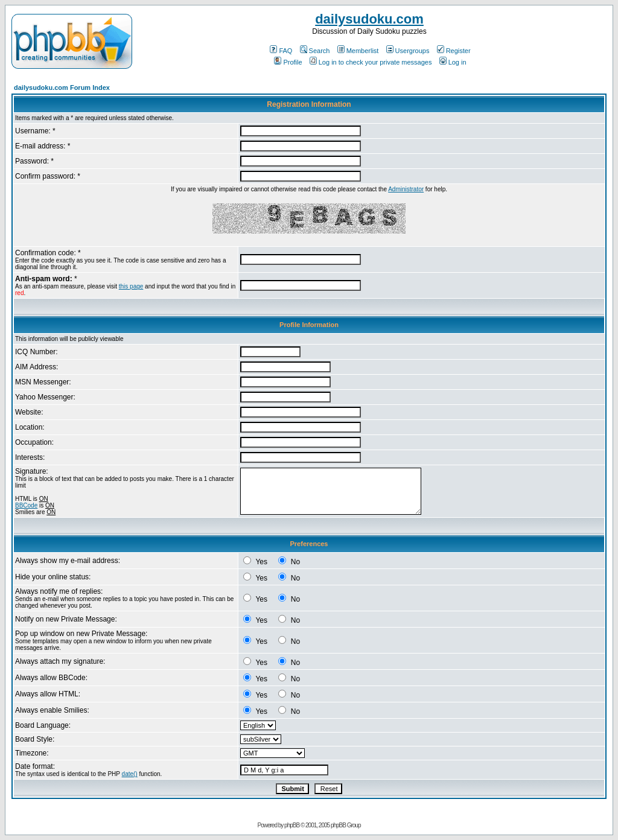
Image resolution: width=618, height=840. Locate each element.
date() (130, 774)
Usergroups (408, 51)
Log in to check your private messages (371, 62)
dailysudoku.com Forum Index (62, 87)
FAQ (281, 51)
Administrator (406, 189)
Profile (288, 62)
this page (131, 286)
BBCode (26, 505)
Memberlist (358, 51)
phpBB (292, 825)
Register (454, 51)
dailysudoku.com (369, 19)
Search (315, 51)
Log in (453, 62)
